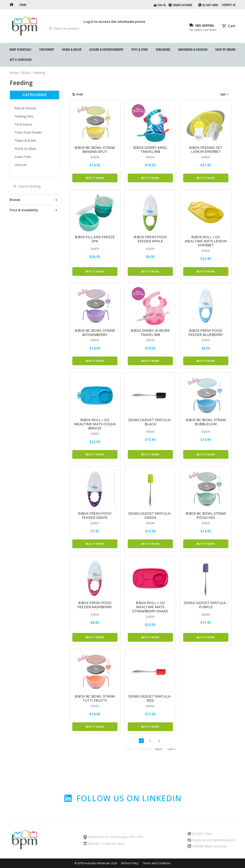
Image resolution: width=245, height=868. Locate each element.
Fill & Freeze (23, 124)
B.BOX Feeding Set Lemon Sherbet (206, 150)
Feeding (39, 73)
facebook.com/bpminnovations (214, 840)
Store (23, 5)
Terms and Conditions (157, 863)
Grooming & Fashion (193, 50)
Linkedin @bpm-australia (209, 846)
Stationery (47, 50)
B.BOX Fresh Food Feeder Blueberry (206, 333)
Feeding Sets (24, 116)
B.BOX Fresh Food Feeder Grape (95, 516)
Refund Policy (130, 863)
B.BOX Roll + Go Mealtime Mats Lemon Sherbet (206, 241)
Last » (172, 749)
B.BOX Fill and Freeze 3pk (95, 239)
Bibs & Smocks (25, 108)
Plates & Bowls (26, 141)
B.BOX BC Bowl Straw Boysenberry (95, 333)
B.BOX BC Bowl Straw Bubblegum (206, 422)
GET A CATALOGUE (21, 60)
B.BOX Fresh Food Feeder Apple (150, 239)
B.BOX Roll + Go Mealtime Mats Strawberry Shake (150, 607)
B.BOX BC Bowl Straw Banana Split (95, 150)
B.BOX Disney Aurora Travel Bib (150, 333)
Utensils (21, 165)
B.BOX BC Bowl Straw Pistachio (206, 516)
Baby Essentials (20, 50)
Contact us (229, 5)
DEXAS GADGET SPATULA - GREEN (150, 516)
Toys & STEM (140, 50)
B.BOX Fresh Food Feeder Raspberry (95, 605)
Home (14, 73)
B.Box (26, 73)
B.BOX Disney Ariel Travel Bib (150, 150)
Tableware (163, 50)
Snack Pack (23, 157)
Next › (159, 749)
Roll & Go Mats (26, 149)
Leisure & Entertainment (106, 50)
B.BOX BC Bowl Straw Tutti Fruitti (95, 699)
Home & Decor (72, 50)
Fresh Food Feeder (28, 132)
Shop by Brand (225, 50)
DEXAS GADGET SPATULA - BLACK (150, 422)
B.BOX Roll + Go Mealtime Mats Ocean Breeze (95, 424)
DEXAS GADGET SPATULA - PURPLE (206, 605)
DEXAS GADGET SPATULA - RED (150, 699)
